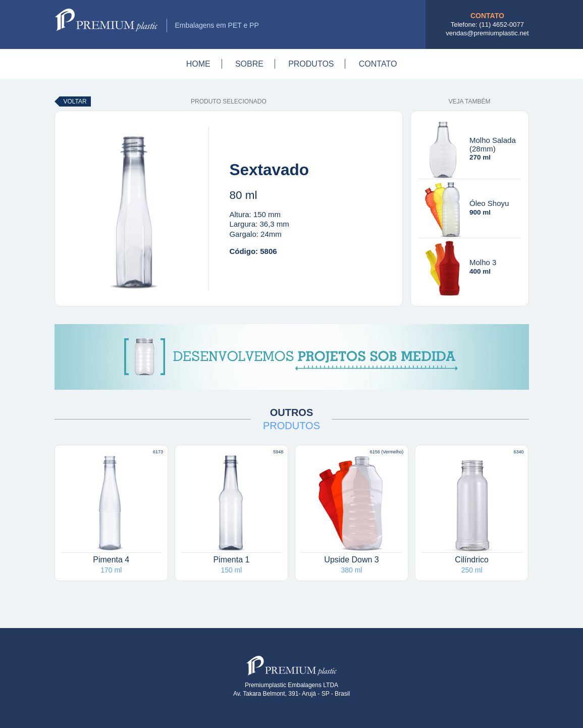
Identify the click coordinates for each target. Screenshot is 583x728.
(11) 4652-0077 (501, 24)
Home (198, 64)
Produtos (311, 64)
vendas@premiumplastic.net (487, 33)
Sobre (249, 64)
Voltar (75, 101)
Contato (378, 64)
